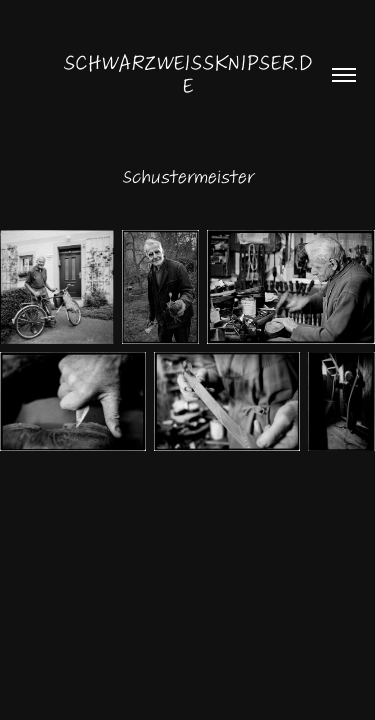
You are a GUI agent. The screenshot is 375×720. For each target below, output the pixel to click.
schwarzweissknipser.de (187, 74)
